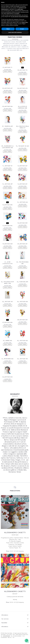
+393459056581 (6, 636)
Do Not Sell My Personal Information (20, 17)
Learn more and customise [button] (15, 32)
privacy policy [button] (25, 22)
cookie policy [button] (20, 9)
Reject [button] (8, 29)
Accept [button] (22, 29)
